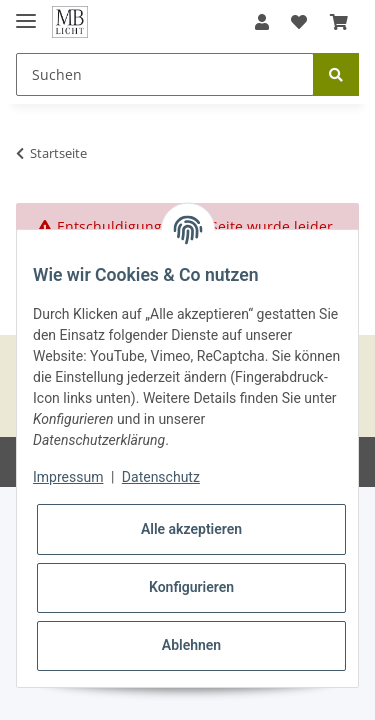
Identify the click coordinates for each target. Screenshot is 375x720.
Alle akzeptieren (191, 529)
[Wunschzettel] (299, 22)
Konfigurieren (191, 587)
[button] (262, 22)
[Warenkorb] (339, 22)
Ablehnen (191, 645)
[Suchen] (165, 74)
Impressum (68, 477)
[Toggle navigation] (26, 12)
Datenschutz (161, 477)
